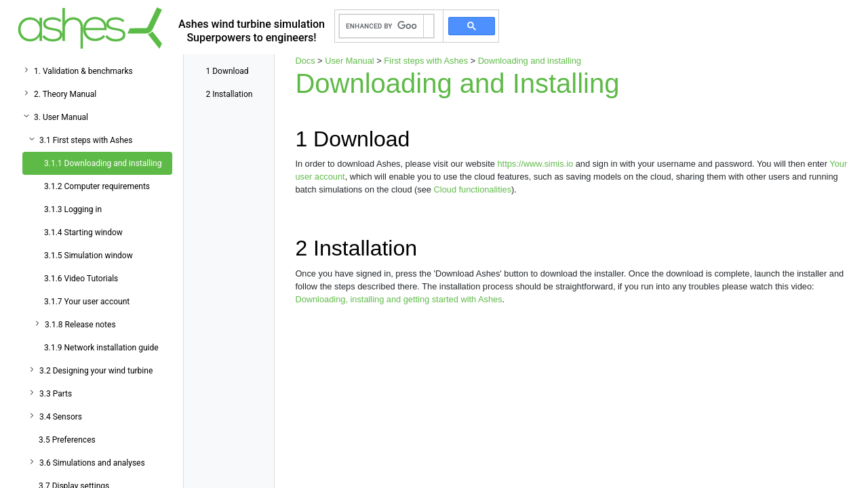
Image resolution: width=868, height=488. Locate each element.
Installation (229, 94)
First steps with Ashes (426, 61)
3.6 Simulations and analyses (92, 463)
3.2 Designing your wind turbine (96, 371)
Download (227, 71)
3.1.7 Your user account (87, 302)
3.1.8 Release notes (80, 325)
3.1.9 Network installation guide (101, 348)
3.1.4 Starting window (83, 232)
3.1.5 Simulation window (88, 256)
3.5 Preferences (67, 440)
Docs (305, 61)
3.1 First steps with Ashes (86, 140)
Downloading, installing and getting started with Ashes (398, 299)
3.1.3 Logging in (73, 209)
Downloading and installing (530, 61)
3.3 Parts (56, 394)
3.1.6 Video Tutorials (81, 279)
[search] (381, 26)
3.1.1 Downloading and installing (103, 163)
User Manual (350, 61)
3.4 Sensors (61, 417)
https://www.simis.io (535, 164)
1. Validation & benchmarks (83, 71)
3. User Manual (61, 117)
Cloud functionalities (473, 189)
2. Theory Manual (65, 94)
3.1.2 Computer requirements (97, 186)
